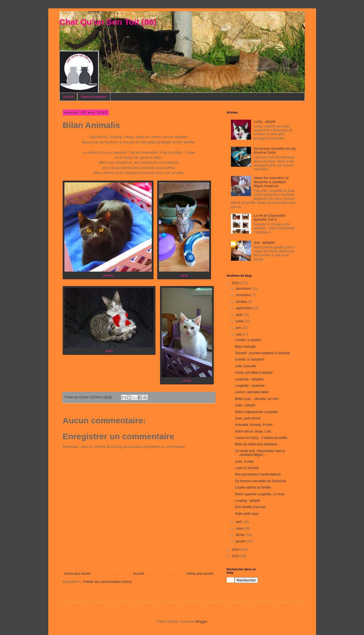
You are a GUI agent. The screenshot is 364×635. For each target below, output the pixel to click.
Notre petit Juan (247, 514)
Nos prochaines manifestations (258, 474)
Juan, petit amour (248, 418)
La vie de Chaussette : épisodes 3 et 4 (270, 218)
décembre (244, 289)
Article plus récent (77, 574)
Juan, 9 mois (244, 462)
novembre (244, 295)
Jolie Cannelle (245, 366)
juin (239, 328)
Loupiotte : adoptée (249, 379)
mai (239, 334)
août (239, 315)
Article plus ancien (200, 574)
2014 (236, 550)
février (241, 535)
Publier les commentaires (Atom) (108, 582)
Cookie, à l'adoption (250, 359)
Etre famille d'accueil (250, 507)
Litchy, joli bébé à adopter (254, 373)
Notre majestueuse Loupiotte (256, 412)
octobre (242, 302)
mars (240, 528)
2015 (236, 283)
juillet (240, 321)
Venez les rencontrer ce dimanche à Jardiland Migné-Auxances (271, 182)
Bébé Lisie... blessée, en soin (257, 399)
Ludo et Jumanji (247, 468)
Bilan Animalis (245, 347)
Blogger (202, 622)
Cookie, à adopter (248, 340)
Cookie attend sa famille (253, 487)
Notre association (94, 97)
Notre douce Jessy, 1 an (253, 431)
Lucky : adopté (264, 122)
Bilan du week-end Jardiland (256, 444)
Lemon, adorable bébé (252, 392)
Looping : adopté (247, 501)
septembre (244, 308)
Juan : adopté (245, 405)
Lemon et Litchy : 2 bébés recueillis (261, 438)
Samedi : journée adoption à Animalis (262, 353)
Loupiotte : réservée (250, 386)
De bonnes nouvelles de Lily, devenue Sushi (275, 151)
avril (239, 522)
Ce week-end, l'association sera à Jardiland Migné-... (260, 453)
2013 (236, 556)
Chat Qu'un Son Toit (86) (108, 22)
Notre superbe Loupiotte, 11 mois (260, 494)
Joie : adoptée (264, 243)
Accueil (68, 97)
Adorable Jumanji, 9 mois (254, 425)
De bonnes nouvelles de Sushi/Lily (260, 481)
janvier (241, 541)
